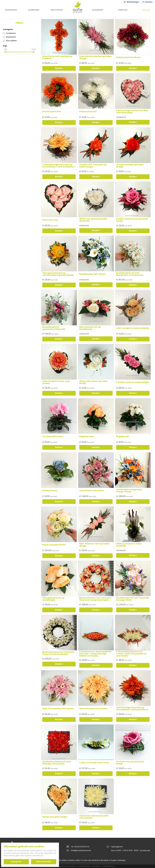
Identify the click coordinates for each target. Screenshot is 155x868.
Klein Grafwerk (57, 10)
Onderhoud (123, 10)
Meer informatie (44, 862)
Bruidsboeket (34, 10)
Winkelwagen (131, 2)
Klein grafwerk (10, 41)
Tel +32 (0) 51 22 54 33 (80, 847)
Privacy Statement (84, 866)
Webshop (146, 10)
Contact (147, 2)
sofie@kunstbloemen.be (81, 850)
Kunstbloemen (11, 10)
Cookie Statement (108, 866)
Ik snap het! (16, 862)
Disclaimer (96, 866)
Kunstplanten (98, 10)
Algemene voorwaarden (67, 866)
